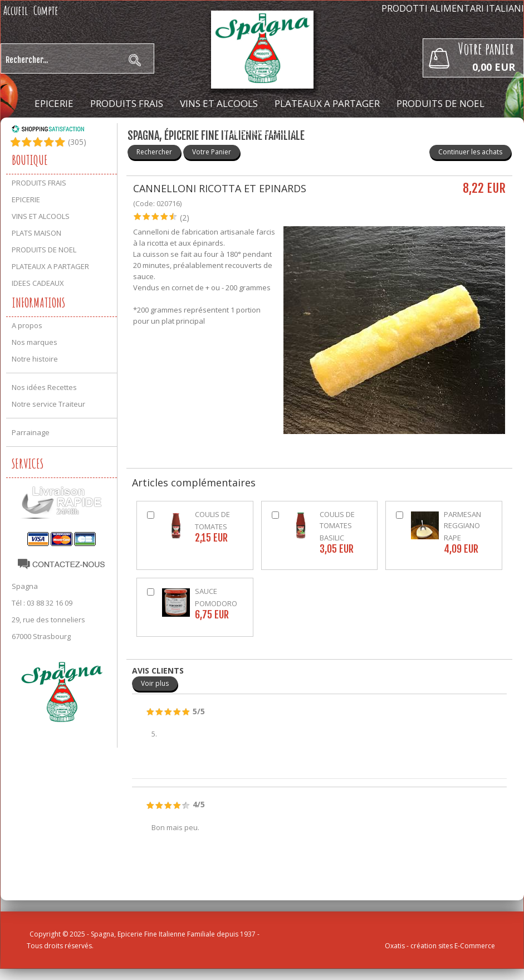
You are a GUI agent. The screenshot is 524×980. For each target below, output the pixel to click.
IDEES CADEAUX (260, 131)
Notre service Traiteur (48, 404)
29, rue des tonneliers (48, 620)
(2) (185, 218)
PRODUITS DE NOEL (440, 103)
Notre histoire (35, 359)
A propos (27, 325)
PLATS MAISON (36, 233)
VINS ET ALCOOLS (219, 103)
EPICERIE (54, 103)
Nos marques (35, 342)
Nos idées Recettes (44, 387)
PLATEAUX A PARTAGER (327, 103)
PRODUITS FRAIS (127, 103)
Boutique (30, 160)
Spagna (25, 586)
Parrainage (31, 432)
